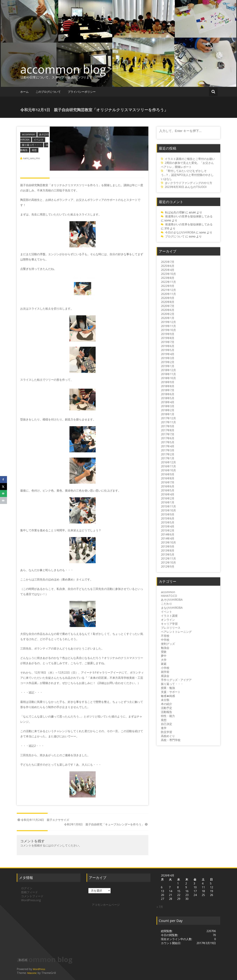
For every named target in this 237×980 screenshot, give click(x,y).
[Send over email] (3, 493)
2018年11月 (168, 374)
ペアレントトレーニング (176, 632)
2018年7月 (168, 390)
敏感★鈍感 (168, 696)
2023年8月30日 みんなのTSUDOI (186, 187)
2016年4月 (168, 494)
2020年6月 (168, 310)
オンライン (168, 620)
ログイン (57, 845)
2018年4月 (168, 402)
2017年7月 (168, 434)
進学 (164, 728)
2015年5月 (168, 522)
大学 (164, 660)
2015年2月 (168, 530)
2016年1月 (168, 502)
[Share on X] (3, 487)
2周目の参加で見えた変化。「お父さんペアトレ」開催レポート (187, 165)
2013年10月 (168, 542)
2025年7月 (168, 262)
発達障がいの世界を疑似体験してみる (189, 216)
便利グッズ (168, 644)
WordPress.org (31, 900)
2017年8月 (168, 430)
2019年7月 (168, 342)
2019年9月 (168, 334)
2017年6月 (168, 438)
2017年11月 (168, 422)
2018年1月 (168, 414)
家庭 (164, 664)
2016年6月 (168, 486)
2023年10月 (168, 274)
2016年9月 (168, 474)
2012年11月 (168, 559)
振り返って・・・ (32, 145)
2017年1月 (168, 458)
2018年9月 (168, 382)
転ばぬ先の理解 (175, 212)
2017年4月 (168, 446)
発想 (34, 150)
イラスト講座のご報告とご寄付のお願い (190, 159)
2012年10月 (168, 563)
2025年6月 (168, 266)
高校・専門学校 (171, 740)
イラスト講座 (169, 616)
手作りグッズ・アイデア (176, 680)
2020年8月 (168, 302)
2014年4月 (168, 538)
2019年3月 (168, 358)
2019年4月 (168, 354)
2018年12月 (168, 370)
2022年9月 (168, 286)
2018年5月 (168, 398)
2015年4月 (168, 526)
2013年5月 (168, 554)
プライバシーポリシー (82, 92)
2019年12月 (168, 322)
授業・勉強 (168, 688)
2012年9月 (168, 567)
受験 (164, 652)
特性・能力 (168, 716)
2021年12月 (168, 290)
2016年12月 (168, 462)
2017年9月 (168, 426)
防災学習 (166, 732)
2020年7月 (168, 306)
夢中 (164, 656)
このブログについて (48, 92)
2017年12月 (168, 418)
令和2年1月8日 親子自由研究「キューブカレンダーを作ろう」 (106, 824)
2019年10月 (168, 330)
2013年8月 (168, 550)
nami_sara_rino (32, 158)
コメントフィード (32, 896)
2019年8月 (168, 338)
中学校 (165, 640)
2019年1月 (168, 366)
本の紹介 (166, 704)
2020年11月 (168, 294)
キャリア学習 (169, 624)
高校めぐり (168, 736)
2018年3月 (168, 406)
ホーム (24, 92)
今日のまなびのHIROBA (180, 232)
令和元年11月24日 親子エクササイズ (43, 820)
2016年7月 (168, 482)
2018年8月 (168, 386)
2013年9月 (168, 546)
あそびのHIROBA (172, 600)
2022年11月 (168, 282)
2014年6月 (168, 534)
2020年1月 (168, 318)
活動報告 (166, 712)
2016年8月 (168, 478)
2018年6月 (168, 394)
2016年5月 (168, 490)
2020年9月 (168, 298)
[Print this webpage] (3, 500)
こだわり (166, 604)
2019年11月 (168, 326)
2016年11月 (168, 466)
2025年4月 (168, 270)
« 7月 (160, 907)
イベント (39, 140)
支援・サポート (171, 692)
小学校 (165, 668)
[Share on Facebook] (3, 480)
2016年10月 (168, 470)
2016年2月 (168, 498)
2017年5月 (168, 442)
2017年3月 (168, 450)
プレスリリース (171, 628)
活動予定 (166, 708)
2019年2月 (168, 362)
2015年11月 (168, 506)
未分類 (165, 700)
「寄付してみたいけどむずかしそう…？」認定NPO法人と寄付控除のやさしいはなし (187, 175)
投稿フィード (29, 892)
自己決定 (166, 724)
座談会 (165, 676)
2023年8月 (168, 278)
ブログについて (175, 236)
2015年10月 (168, 510)
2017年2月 (168, 454)
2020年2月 (168, 314)
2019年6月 (168, 346)
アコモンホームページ (106, 905)
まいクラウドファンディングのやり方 (188, 183)
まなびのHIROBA (172, 608)
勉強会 (165, 648)
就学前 (165, 672)
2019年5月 (168, 350)
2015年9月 (168, 514)
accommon (28, 134)
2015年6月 (168, 518)
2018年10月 (168, 378)
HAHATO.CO (169, 596)
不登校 (165, 636)
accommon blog (63, 69)
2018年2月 (168, 410)
